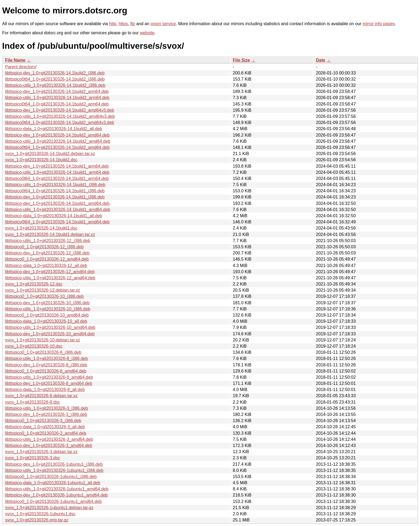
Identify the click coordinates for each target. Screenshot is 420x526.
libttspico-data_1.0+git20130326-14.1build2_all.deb (54, 129)
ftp (133, 24)
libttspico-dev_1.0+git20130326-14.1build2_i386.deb (55, 73)
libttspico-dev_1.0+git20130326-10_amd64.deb (50, 334)
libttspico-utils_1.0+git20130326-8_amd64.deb (49, 377)
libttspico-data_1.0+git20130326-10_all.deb (46, 321)
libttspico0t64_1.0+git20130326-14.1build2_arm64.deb (57, 104)
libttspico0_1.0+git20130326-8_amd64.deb (46, 371)
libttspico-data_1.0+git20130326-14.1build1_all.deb (54, 216)
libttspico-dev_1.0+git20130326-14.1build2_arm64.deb (57, 91)
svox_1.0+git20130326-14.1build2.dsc (41, 160)
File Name (15, 60)
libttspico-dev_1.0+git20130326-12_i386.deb (47, 253)
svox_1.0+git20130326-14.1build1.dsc (41, 228)
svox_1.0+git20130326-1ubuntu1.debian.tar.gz (49, 508)
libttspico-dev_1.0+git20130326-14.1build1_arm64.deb (57, 166)
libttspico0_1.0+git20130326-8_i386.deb (43, 352)
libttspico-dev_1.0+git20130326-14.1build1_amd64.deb (57, 203)
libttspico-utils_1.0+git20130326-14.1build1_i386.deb (55, 185)
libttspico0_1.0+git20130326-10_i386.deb (44, 296)
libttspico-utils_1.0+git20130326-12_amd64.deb (50, 278)
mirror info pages (379, 24)
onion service (163, 24)
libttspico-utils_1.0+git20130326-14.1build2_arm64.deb (57, 98)
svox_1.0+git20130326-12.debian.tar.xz (43, 290)
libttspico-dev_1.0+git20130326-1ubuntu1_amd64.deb (56, 495)
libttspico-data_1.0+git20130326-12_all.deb (46, 266)
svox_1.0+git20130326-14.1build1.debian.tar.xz (50, 234)
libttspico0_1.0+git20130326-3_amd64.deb (46, 433)
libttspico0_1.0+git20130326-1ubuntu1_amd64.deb (53, 501)
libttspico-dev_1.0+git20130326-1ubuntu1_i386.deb (54, 464)
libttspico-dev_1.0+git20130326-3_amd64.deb (49, 446)
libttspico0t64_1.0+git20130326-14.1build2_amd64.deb (57, 147)
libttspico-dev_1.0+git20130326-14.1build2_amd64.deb (57, 135)
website (147, 33)
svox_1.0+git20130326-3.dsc (33, 458)
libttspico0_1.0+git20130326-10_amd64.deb (47, 315)
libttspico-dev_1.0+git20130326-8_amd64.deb (49, 383)
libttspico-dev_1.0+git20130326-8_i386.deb (46, 365)
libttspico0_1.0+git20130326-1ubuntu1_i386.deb (51, 477)
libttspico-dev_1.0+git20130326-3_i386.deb (46, 414)
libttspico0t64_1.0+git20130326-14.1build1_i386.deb (55, 191)
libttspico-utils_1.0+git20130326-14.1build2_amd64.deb (58, 141)
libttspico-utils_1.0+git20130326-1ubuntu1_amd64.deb (57, 489)
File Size (241, 60)
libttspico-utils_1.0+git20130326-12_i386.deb (48, 241)
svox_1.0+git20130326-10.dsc (34, 346)
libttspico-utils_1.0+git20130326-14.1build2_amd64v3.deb (60, 116)
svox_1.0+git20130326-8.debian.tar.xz (41, 396)
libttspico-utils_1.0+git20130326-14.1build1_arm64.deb (57, 172)
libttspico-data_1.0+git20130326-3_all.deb (45, 427)
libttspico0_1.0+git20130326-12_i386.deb (44, 247)
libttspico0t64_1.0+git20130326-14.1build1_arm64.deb (57, 179)
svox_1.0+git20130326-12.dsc (34, 284)
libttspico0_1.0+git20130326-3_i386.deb (43, 421)
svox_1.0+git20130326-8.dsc (33, 402)
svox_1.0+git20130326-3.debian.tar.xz (41, 452)
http (113, 24)
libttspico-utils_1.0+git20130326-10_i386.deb (48, 309)
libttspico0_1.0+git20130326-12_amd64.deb (47, 259)
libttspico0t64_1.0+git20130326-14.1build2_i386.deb (55, 79)
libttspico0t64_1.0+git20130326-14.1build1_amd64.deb (57, 222)
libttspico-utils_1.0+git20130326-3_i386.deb (46, 408)
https (123, 24)
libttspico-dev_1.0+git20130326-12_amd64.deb (50, 272)
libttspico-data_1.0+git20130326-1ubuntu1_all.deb (53, 483)
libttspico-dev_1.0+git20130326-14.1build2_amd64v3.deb (60, 110)
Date (320, 60)
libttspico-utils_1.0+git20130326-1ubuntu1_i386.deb (54, 470)
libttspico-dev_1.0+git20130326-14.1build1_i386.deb (55, 197)
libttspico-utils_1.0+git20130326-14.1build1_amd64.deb (58, 210)
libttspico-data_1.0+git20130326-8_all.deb (45, 390)
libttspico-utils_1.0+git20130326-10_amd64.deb (50, 327)
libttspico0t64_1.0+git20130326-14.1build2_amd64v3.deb (60, 123)
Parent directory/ (21, 67)
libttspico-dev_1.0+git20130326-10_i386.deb (47, 303)
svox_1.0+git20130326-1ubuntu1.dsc (40, 514)
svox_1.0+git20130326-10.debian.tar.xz (43, 340)
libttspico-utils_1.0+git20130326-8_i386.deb (46, 358)
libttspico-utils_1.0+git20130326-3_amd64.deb (49, 439)
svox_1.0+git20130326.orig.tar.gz (37, 520)
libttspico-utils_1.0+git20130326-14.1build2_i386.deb (55, 85)
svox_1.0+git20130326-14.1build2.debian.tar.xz (50, 154)
